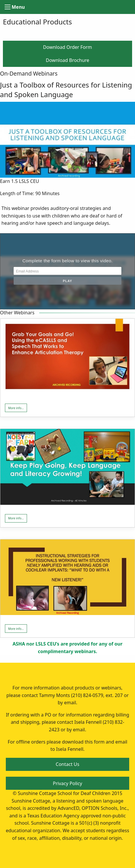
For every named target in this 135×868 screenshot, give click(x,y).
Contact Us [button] (67, 764)
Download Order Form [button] (67, 47)
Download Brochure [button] (67, 60)
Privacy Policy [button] (67, 783)
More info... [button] (16, 408)
